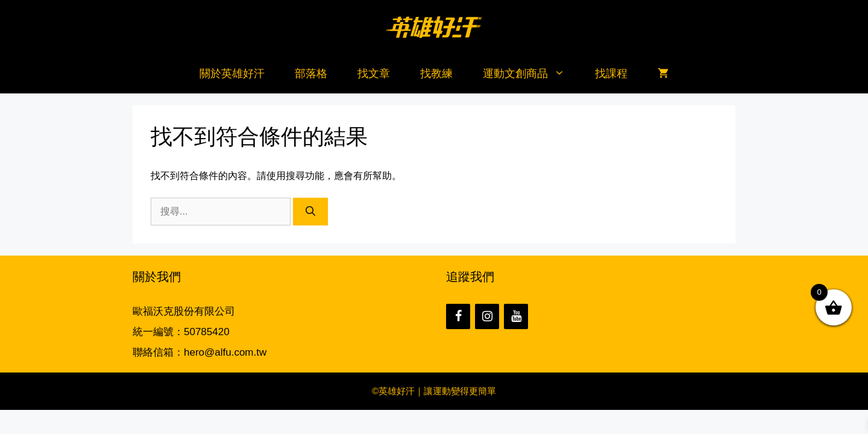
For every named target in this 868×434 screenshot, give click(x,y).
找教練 (436, 74)
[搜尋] (310, 212)
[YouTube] (516, 316)
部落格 (311, 74)
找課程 (611, 74)
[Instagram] (487, 316)
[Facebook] (458, 316)
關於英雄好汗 (232, 74)
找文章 (374, 74)
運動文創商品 (531, 74)
